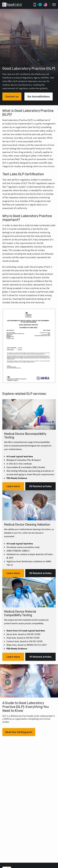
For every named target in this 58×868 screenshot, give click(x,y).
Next (50, 682)
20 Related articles (40, 486)
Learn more (13, 486)
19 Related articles (40, 657)
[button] (54, 5)
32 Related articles (40, 573)
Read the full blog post (19, 732)
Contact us (12, 97)
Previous (8, 682)
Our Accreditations (39, 97)
